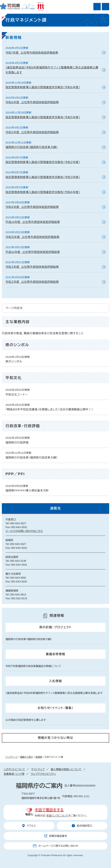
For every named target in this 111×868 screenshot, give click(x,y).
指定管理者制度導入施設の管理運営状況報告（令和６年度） (43, 87)
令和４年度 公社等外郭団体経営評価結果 (32, 207)
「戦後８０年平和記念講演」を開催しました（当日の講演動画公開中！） (49, 409)
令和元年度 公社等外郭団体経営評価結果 (32, 237)
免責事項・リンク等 (14, 774)
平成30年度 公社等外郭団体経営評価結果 (33, 252)
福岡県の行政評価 (17, 443)
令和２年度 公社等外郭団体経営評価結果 (32, 282)
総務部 (39, 757)
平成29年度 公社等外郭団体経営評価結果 (33, 222)
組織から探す (26, 757)
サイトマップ (38, 769)
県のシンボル (14, 361)
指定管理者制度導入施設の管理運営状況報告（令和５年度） (43, 117)
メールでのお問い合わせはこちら (24, 531)
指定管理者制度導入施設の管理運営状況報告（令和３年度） (43, 177)
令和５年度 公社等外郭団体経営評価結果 (32, 132)
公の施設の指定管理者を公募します (26, 720)
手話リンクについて (57, 816)
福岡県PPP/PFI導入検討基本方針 (27, 490)
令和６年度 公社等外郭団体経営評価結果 (32, 102)
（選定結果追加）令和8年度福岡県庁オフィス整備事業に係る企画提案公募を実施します (52, 70)
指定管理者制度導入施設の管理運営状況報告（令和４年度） (43, 192)
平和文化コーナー (17, 395)
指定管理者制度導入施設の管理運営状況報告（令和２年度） (43, 162)
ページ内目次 (14, 308)
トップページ (12, 757)
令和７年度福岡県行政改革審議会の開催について (33, 666)
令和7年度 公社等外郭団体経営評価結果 (32, 53)
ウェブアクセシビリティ (43, 774)
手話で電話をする (49, 810)
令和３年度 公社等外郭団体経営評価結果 (32, 267)
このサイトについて (14, 769)
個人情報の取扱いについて (66, 769)
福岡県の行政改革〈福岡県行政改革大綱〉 (32, 147)
